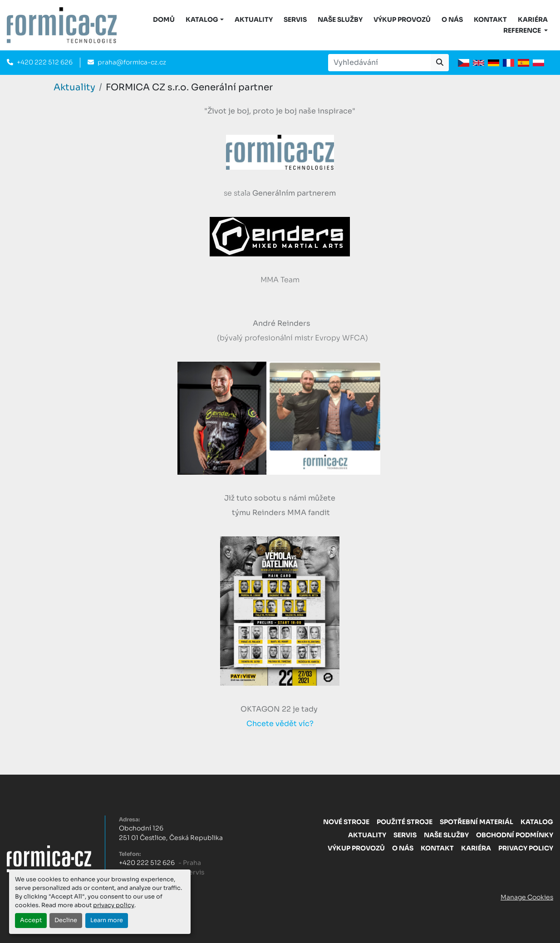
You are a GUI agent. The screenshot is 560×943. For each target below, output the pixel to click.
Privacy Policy (526, 848)
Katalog (537, 822)
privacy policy (114, 905)
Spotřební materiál (476, 822)
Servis (295, 20)
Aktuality (254, 20)
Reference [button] (523, 30)
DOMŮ (164, 20)
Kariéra (533, 20)
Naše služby (340, 20)
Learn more (107, 920)
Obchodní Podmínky (515, 835)
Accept (31, 920)
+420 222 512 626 (45, 62)
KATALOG (202, 20)
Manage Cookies (527, 897)
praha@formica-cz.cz (132, 62)
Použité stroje (405, 822)
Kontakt (490, 20)
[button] (205, 20)
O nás (452, 20)
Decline (66, 920)
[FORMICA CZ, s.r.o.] (49, 858)
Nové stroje (346, 822)
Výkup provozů (402, 20)
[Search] (379, 63)
